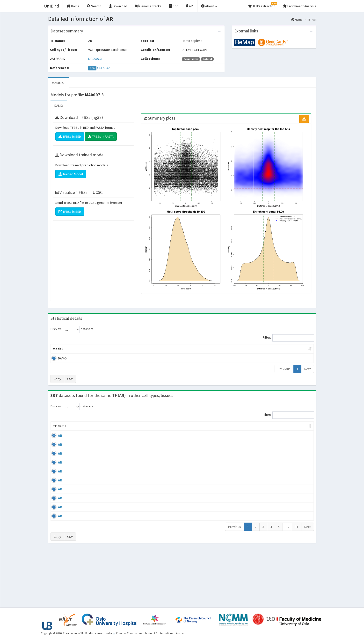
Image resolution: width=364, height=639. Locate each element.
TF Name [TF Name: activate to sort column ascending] (57, 428)
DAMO (59, 106)
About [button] (209, 6)
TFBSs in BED (70, 137)
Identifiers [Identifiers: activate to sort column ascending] (276, 431)
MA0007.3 (95, 59)
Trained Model (71, 174)
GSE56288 (274, 440)
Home (297, 19)
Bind (52, 6)
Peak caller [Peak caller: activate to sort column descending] (86, 349)
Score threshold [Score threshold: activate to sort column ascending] (222, 349)
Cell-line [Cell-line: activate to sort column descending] (78, 431)
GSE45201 (274, 496)
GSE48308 (274, 510)
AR (55, 440)
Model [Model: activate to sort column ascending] (58, 349)
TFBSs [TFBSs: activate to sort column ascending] (190, 349)
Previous (284, 369)
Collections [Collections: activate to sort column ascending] (224, 431)
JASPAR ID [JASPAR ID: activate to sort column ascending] (299, 428)
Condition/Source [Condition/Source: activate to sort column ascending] (133, 431)
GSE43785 (274, 482)
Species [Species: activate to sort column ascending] (251, 431)
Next (308, 369)
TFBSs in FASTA (101, 137)
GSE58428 (104, 68)
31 (297, 582)
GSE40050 (274, 454)
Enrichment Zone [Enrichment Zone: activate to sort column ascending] (153, 349)
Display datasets (72, 329)
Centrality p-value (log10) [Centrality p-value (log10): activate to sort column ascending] (274, 349)
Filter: (288, 338)
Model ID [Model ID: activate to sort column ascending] (118, 349)
